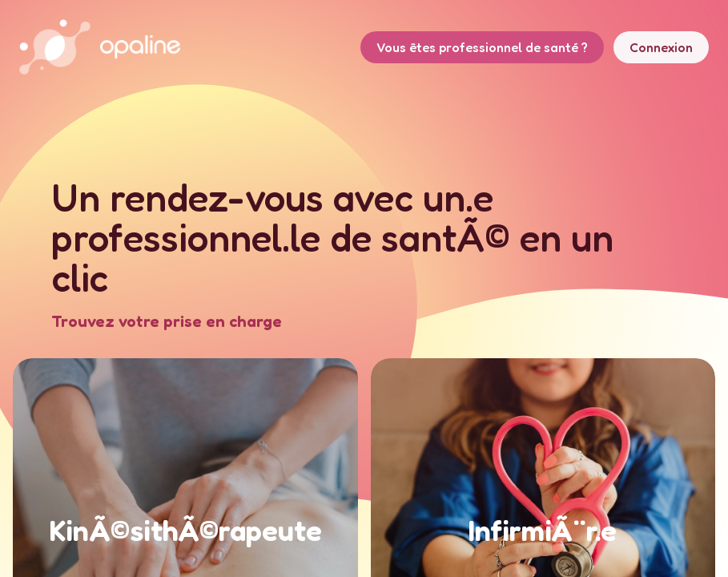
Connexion (661, 47)
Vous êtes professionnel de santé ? (482, 47)
